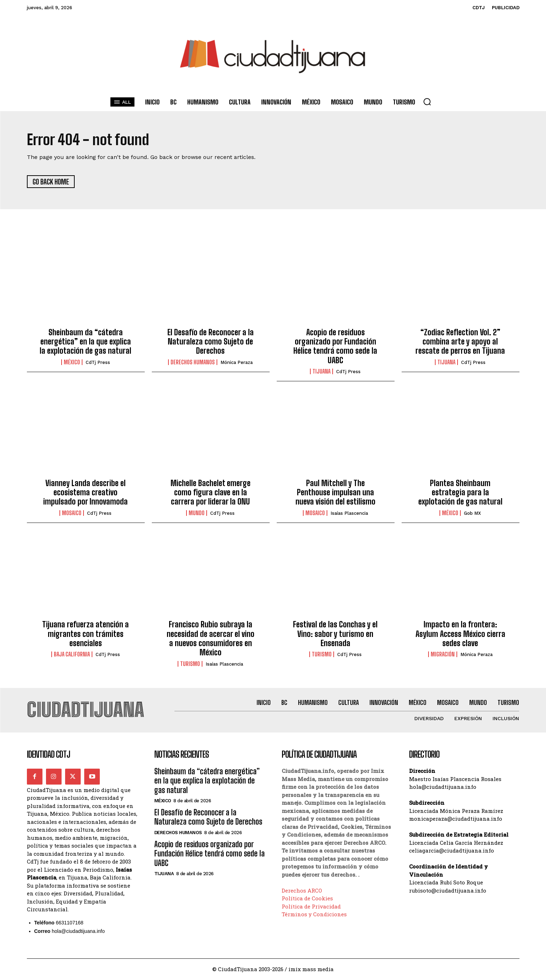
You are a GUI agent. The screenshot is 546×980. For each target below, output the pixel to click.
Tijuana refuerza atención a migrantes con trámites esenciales (85, 634)
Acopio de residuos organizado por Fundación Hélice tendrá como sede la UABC (335, 346)
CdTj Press (98, 363)
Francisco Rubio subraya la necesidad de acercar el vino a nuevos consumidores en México (211, 639)
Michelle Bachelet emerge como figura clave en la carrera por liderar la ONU (211, 492)
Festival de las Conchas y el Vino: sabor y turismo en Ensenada (335, 634)
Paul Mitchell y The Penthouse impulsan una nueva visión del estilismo (335, 492)
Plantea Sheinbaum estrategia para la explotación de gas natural (460, 492)
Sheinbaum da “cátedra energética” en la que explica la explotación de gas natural (85, 342)
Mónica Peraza (237, 363)
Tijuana (321, 372)
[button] (427, 102)
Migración (443, 655)
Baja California (72, 655)
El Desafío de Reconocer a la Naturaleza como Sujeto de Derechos (211, 342)
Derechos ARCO (302, 891)
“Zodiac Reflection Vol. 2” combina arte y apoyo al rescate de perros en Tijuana (460, 342)
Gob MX (472, 514)
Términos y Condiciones (314, 915)
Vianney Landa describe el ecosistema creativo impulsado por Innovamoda (85, 492)
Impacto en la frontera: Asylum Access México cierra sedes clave (460, 634)
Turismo (190, 664)
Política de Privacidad (311, 907)
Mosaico (72, 513)
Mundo (197, 513)
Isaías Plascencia (349, 514)
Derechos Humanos (193, 363)
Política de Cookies (307, 899)
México (72, 363)
